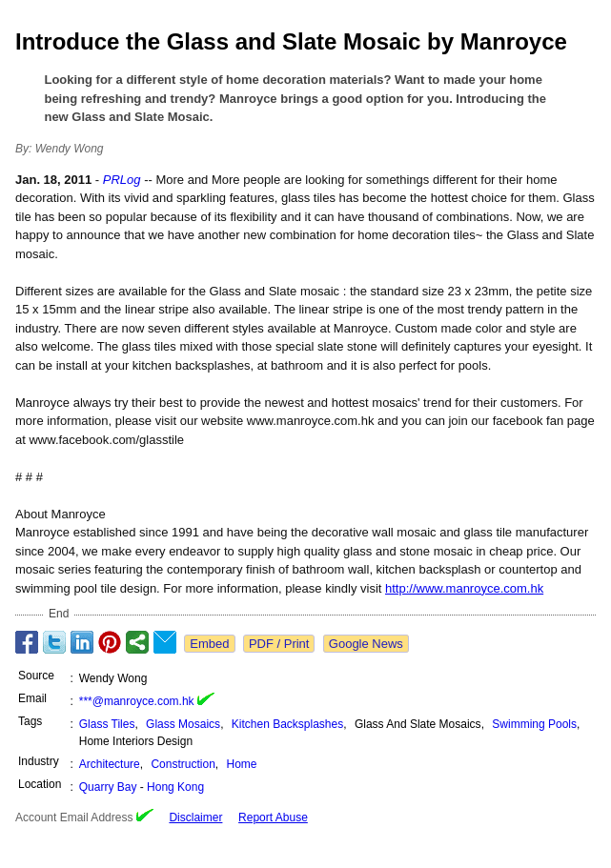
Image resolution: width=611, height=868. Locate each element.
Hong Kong (175, 787)
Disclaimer (195, 818)
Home (242, 764)
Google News (366, 644)
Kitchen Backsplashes (287, 724)
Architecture (110, 764)
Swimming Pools (534, 724)
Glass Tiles (107, 724)
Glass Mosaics (183, 724)
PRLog (122, 180)
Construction (183, 764)
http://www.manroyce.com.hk (464, 588)
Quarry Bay (108, 787)
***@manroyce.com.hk (137, 701)
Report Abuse (273, 818)
